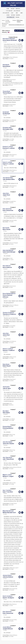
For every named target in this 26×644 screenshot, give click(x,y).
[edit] (22, 40)
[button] (10, 39)
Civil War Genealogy (8, 21)
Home (3, 20)
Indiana (14, 20)
